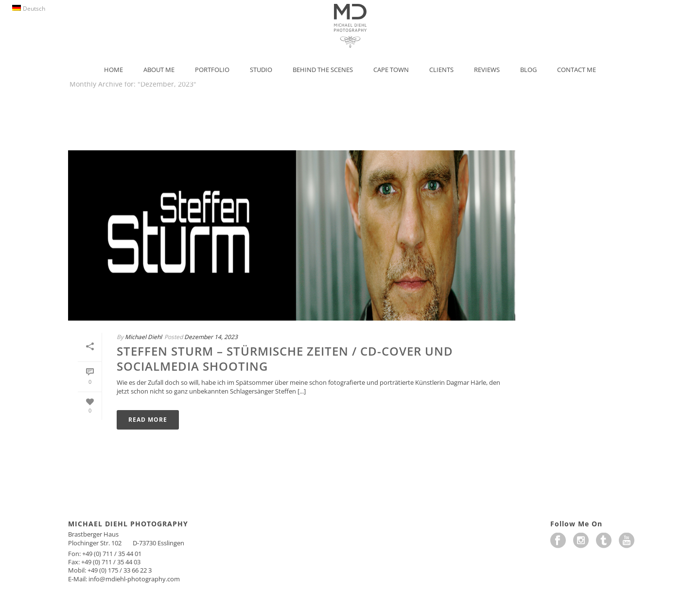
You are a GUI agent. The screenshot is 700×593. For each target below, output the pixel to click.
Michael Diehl (143, 337)
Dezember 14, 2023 (211, 337)
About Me (159, 70)
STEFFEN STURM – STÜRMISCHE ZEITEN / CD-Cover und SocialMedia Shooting (285, 359)
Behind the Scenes (323, 70)
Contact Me (577, 70)
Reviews (487, 70)
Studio (261, 70)
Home (114, 70)
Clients (441, 70)
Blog (528, 70)
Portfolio (212, 70)
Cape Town (391, 70)
